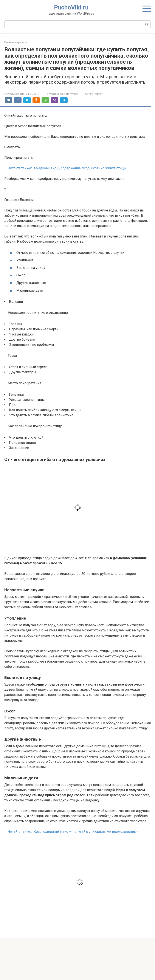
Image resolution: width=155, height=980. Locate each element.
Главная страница (16, 42)
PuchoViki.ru (71, 7)
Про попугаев (69, 94)
